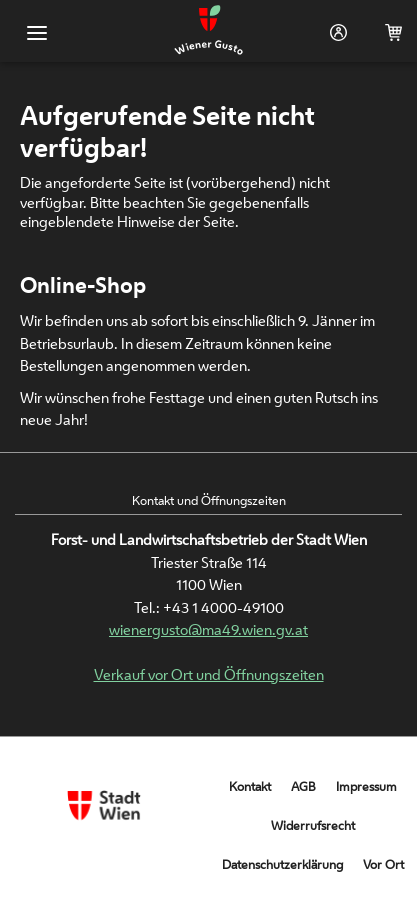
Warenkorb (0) (389, 32)
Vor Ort (383, 864)
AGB (303, 786)
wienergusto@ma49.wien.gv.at (208, 629)
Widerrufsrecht (313, 825)
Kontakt (250, 786)
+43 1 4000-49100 (223, 607)
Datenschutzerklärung (282, 864)
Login (334, 32)
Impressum (366, 786)
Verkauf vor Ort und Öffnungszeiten (209, 674)
